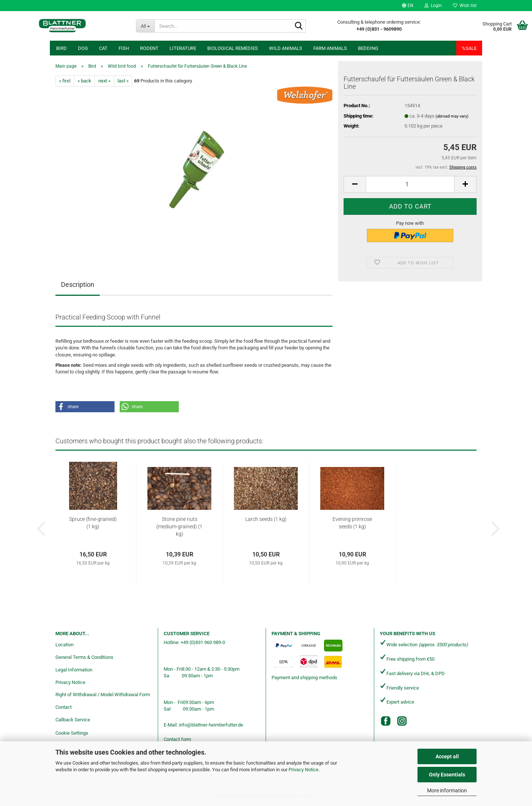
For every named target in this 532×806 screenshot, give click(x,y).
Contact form (177, 739)
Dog (83, 48)
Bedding (368, 48)
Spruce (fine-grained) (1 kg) (93, 523)
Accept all (447, 756)
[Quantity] (410, 184)
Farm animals (330, 48)
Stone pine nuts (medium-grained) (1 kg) (179, 526)
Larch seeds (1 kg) (266, 519)
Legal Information (74, 670)
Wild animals (286, 48)
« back (84, 81)
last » (123, 81)
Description (78, 285)
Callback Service (73, 720)
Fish (124, 48)
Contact (64, 707)
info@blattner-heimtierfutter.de (211, 725)
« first (65, 81)
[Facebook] (386, 721)
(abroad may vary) (452, 116)
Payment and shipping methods (304, 678)
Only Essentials (447, 775)
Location (64, 645)
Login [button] (433, 6)
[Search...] (145, 26)
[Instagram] (402, 721)
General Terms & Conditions (84, 657)
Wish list (465, 6)
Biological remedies (233, 48)
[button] (408, 6)
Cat (103, 48)
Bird (62, 48)
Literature (183, 48)
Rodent (149, 48)
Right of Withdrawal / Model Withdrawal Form (103, 695)
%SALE (469, 48)
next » (104, 81)
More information (447, 790)
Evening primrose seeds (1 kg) (352, 523)
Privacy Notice (303, 770)
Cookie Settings (72, 733)
